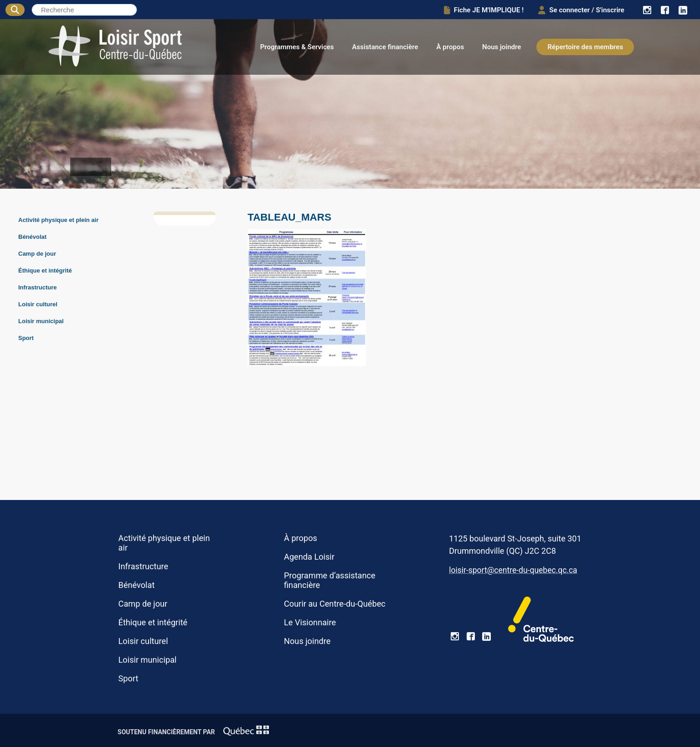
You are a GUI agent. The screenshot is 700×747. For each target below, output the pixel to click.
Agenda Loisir (309, 557)
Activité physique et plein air (58, 220)
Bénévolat (32, 237)
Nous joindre (502, 47)
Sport (26, 338)
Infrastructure (38, 287)
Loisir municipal (41, 321)
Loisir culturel (38, 304)
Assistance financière (385, 47)
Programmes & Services (297, 47)
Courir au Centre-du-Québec (335, 604)
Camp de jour (37, 254)
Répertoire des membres (585, 47)
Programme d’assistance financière (330, 580)
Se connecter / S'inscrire (579, 10)
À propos (450, 47)
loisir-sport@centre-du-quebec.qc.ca (513, 570)
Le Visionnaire (310, 622)
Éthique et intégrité (45, 270)
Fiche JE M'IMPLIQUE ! (478, 10)
